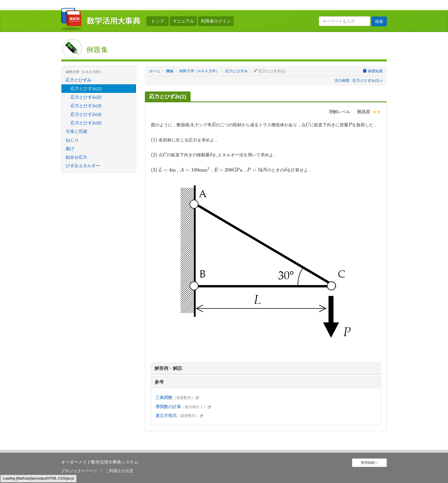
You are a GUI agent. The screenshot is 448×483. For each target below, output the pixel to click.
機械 (170, 71)
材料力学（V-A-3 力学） (199, 71)
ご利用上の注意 (119, 471)
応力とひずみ (237, 71)
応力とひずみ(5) (86, 123)
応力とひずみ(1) (86, 88)
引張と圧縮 (76, 131)
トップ (158, 21)
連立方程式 (180, 415)
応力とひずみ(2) (86, 97)
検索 (379, 21)
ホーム (155, 71)
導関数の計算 (184, 407)
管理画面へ (369, 463)
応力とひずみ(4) (86, 114)
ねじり (72, 140)
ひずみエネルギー (83, 166)
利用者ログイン (216, 21)
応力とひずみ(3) (86, 106)
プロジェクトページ (79, 471)
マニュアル (183, 21)
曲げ (70, 148)
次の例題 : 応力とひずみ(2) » (359, 80)
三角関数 (177, 397)
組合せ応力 (76, 157)
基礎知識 (373, 71)
